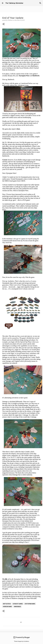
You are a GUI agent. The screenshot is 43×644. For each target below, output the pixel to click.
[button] (3, 24)
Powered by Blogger (21, 637)
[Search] (40, 3)
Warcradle (17, 607)
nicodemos (26, 641)
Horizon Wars (7, 607)
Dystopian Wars (30, 604)
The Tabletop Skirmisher (14, 3)
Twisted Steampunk (17, 179)
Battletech (7, 604)
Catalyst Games (18, 604)
